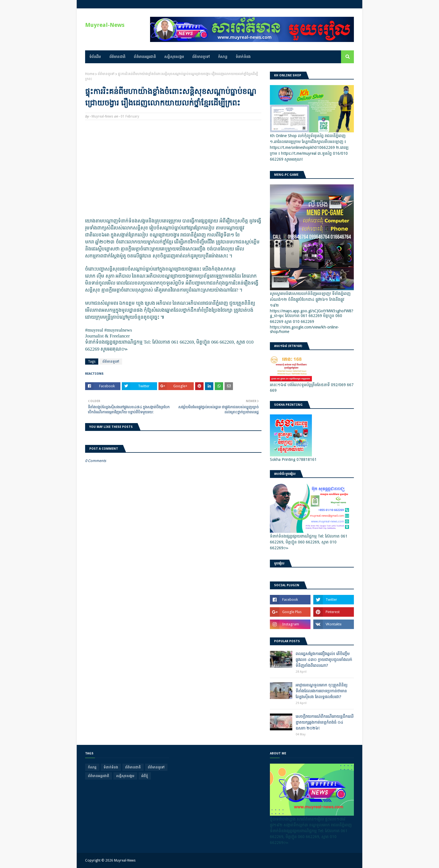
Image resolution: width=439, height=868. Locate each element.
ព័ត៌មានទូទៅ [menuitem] (201, 57)
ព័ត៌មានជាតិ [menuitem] (118, 57)
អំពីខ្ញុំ (145, 776)
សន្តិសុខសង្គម (125, 776)
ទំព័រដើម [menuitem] (95, 57)
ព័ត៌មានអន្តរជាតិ (99, 776)
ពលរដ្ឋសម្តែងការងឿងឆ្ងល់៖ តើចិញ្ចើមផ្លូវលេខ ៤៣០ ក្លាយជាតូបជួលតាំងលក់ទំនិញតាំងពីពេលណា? (324, 660)
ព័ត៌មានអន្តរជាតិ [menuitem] (145, 57)
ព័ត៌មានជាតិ (133, 767)
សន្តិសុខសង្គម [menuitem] (174, 57)
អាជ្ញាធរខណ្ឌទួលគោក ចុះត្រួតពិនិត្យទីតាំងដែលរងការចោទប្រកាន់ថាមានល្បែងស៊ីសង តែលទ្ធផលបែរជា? (322, 691)
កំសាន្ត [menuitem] (223, 57)
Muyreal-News (105, 25)
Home (90, 74)
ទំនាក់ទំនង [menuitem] (243, 57)
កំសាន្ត (92, 767)
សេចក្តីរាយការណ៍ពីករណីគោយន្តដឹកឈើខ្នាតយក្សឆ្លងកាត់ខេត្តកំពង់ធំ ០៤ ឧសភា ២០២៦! (325, 722)
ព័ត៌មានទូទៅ (106, 74)
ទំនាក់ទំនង (111, 767)
